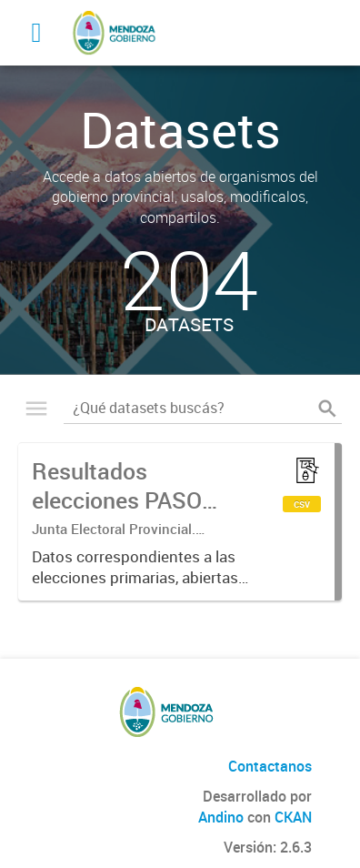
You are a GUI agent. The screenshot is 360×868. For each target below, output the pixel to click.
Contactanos (270, 766)
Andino (221, 817)
